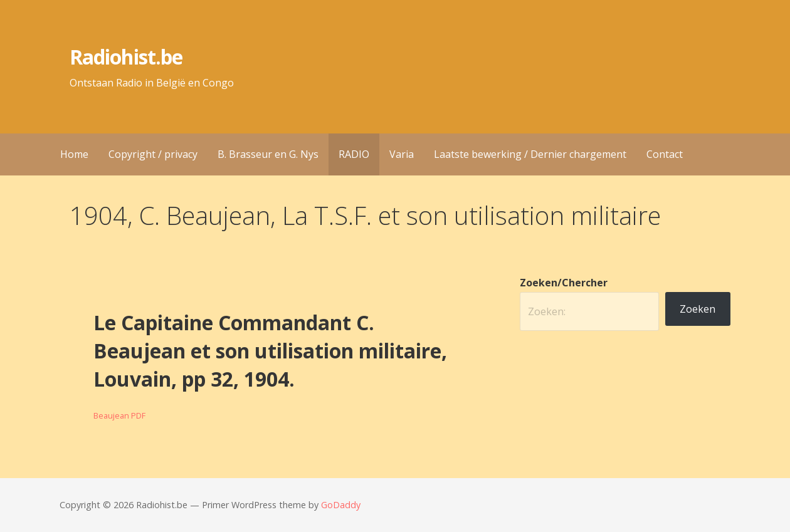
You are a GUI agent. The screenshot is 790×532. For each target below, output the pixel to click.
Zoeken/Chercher (564, 283)
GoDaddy (341, 505)
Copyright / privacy (153, 154)
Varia (402, 154)
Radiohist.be (126, 57)
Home (74, 154)
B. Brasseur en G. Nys (268, 154)
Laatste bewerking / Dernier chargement (530, 154)
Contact (665, 154)
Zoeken (698, 309)
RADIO (354, 154)
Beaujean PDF (119, 415)
